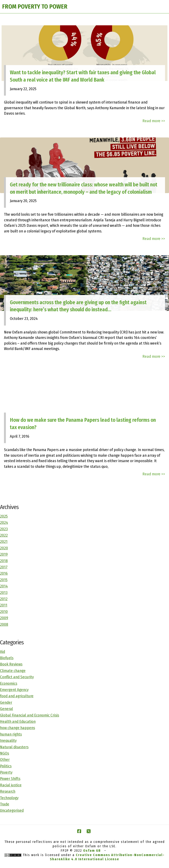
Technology (9, 798)
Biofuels (7, 658)
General (6, 709)
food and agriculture (17, 696)
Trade (5, 804)
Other (5, 760)
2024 (4, 522)
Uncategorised (12, 810)
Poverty (6, 772)
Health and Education (18, 721)
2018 (4, 561)
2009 (4, 618)
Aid (3, 652)
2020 (4, 548)
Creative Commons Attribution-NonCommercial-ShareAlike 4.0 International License (107, 857)
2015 (4, 580)
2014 (4, 586)
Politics (6, 766)
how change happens (17, 728)
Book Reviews (11, 664)
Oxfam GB (92, 851)
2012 (4, 599)
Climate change (13, 671)
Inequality (8, 740)
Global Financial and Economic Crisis (30, 715)
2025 (4, 516)
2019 (4, 554)
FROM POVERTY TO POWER (35, 7)
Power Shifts (10, 779)
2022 (4, 535)
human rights (11, 734)
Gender (6, 702)
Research (8, 791)
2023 (4, 529)
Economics (9, 683)
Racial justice (11, 785)
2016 (4, 573)
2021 (4, 542)
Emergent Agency (14, 690)
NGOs (5, 753)
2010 (4, 612)
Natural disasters (14, 747)
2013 (4, 593)
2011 (4, 605)
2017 (4, 567)
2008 (4, 624)
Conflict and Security (17, 677)
